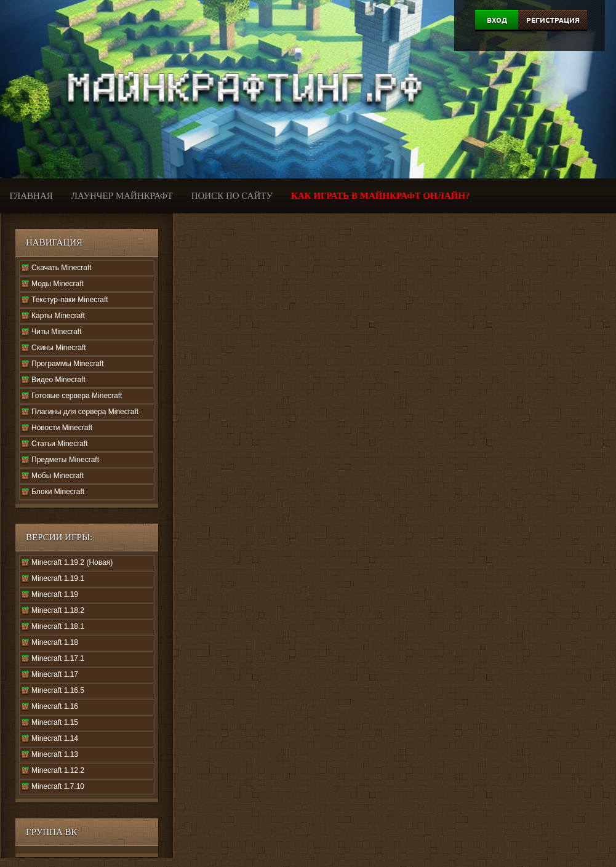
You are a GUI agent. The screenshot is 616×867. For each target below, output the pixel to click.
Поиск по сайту (232, 196)
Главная (31, 196)
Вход (497, 20)
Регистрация (553, 20)
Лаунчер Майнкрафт (122, 196)
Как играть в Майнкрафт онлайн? (381, 196)
